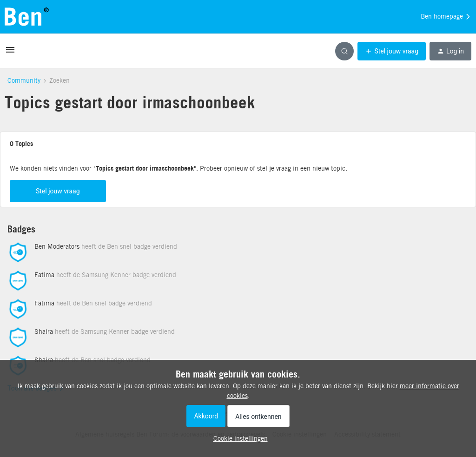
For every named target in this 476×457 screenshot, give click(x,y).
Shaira (44, 334)
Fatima (44, 278)
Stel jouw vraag (58, 194)
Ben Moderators (57, 249)
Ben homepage (446, 17)
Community (24, 80)
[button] (10, 53)
